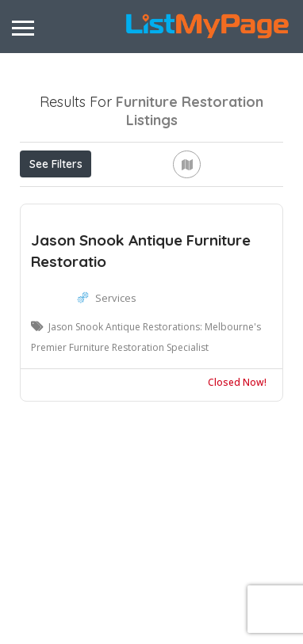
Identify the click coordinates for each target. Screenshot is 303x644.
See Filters (56, 164)
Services (116, 413)
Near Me (237, 198)
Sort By (145, 234)
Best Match (64, 234)
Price (47, 199)
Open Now (120, 199)
